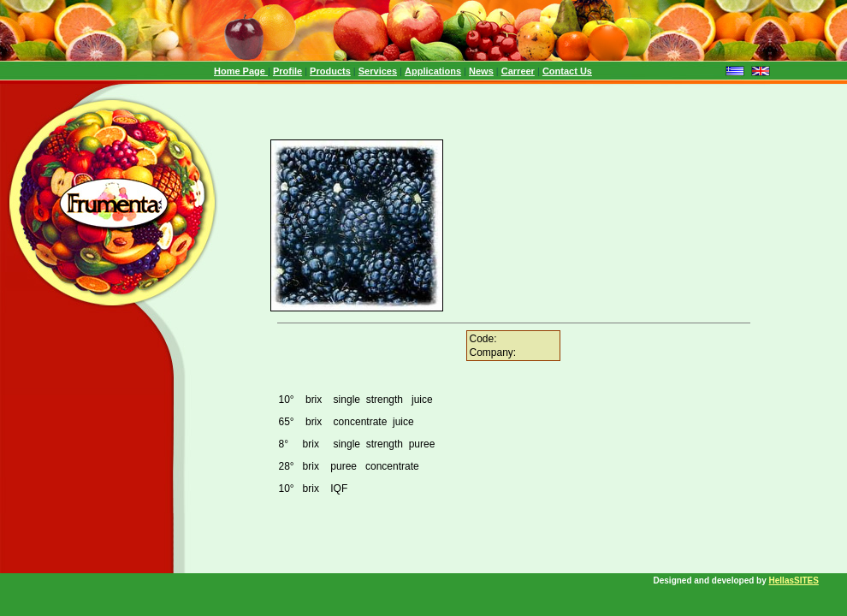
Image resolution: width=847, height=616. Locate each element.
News (481, 71)
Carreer (518, 71)
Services (378, 71)
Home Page (241, 71)
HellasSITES (794, 580)
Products (330, 71)
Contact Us (567, 71)
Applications (433, 71)
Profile (287, 71)
